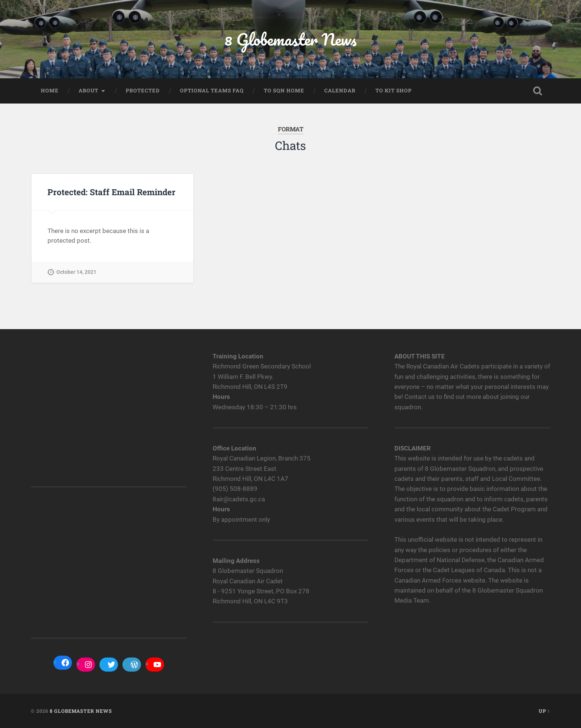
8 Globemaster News (290, 39)
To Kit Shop (394, 91)
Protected (143, 91)
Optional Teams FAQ (212, 91)
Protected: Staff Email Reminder (111, 192)
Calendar (340, 91)
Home (50, 91)
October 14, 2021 (76, 272)
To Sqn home (284, 91)
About (88, 91)
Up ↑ (544, 711)
